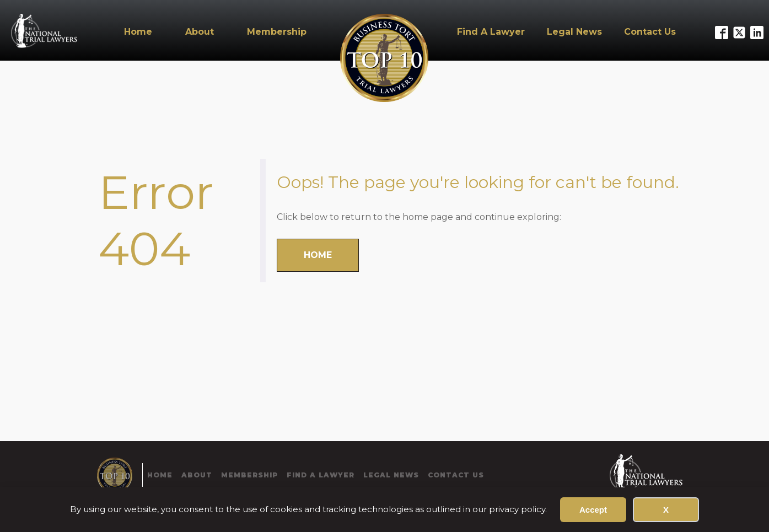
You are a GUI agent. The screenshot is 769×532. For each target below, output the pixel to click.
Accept (593, 510)
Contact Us (650, 32)
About (200, 32)
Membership (277, 32)
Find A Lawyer (491, 32)
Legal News (574, 32)
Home (138, 32)
